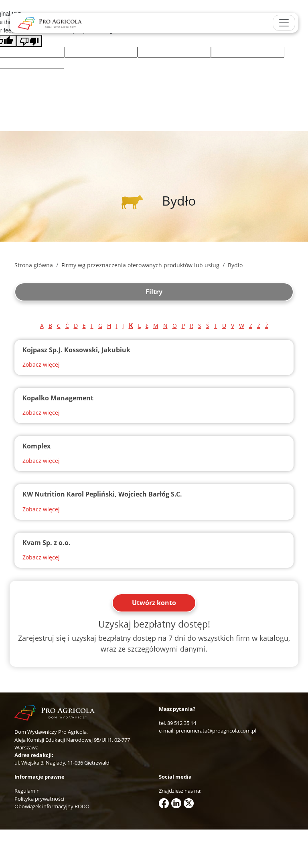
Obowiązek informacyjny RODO (52, 806)
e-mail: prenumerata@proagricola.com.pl (208, 731)
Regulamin (27, 791)
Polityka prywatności (39, 799)
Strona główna (34, 265)
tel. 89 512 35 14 (177, 723)
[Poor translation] (29, 41)
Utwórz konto (154, 603)
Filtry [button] (154, 292)
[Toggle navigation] (284, 23)
